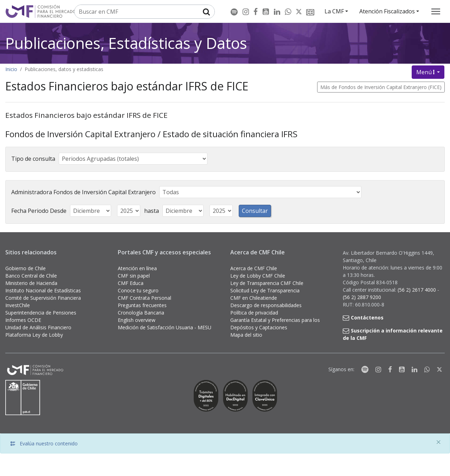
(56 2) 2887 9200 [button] (362, 297)
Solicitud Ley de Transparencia (265, 290)
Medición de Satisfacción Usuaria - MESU (165, 327)
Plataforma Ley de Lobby (34, 335)
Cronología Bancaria (141, 313)
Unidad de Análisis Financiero (38, 327)
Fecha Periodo (30, 211)
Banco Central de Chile (31, 276)
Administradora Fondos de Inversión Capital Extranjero (83, 192)
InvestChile (18, 305)
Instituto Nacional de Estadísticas (43, 290)
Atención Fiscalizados (387, 11)
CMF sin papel (134, 276)
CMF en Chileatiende (254, 298)
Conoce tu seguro (138, 290)
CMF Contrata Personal (144, 298)
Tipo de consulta (33, 159)
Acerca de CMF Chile (254, 268)
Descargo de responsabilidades (266, 305)
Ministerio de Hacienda (31, 283)
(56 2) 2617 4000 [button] (417, 290)
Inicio (11, 69)
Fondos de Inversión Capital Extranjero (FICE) (390, 87)
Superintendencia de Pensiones (41, 313)
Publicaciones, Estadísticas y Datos (126, 43)
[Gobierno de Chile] (23, 398)
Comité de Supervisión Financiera (43, 298)
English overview (137, 320)
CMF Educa (131, 283)
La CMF (334, 11)
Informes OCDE (23, 320)
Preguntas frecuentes (142, 305)
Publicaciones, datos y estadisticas (64, 69)
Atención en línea (137, 268)
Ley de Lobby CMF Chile (258, 276)
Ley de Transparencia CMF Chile (267, 283)
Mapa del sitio (246, 335)
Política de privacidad (254, 313)
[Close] (438, 442)
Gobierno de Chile (25, 268)
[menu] (436, 11)
